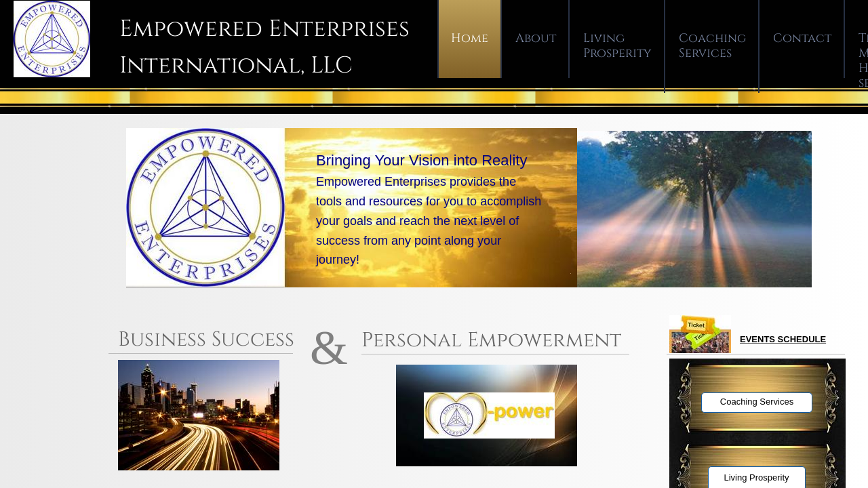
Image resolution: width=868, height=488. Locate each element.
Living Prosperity (617, 46)
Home (470, 38)
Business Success (209, 340)
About (536, 38)
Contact (802, 38)
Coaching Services (712, 46)
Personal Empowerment (491, 340)
